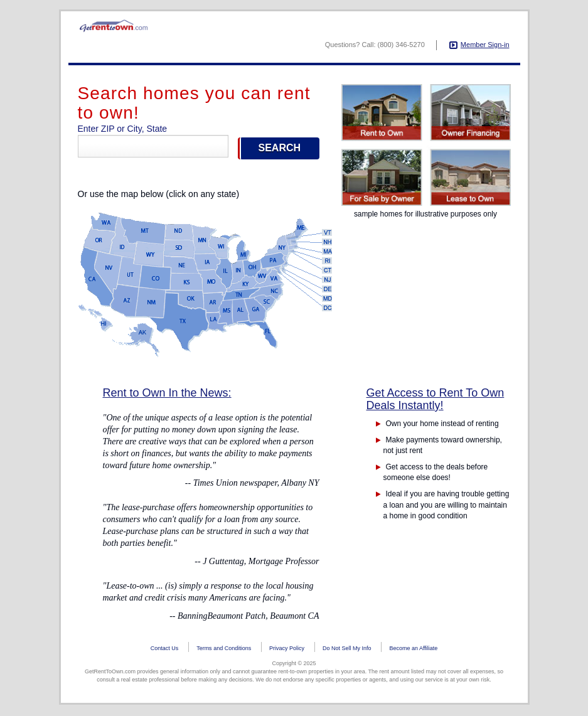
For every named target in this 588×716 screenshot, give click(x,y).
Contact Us (165, 651)
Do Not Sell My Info (347, 651)
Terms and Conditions (224, 651)
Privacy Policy (287, 651)
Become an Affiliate (413, 651)
